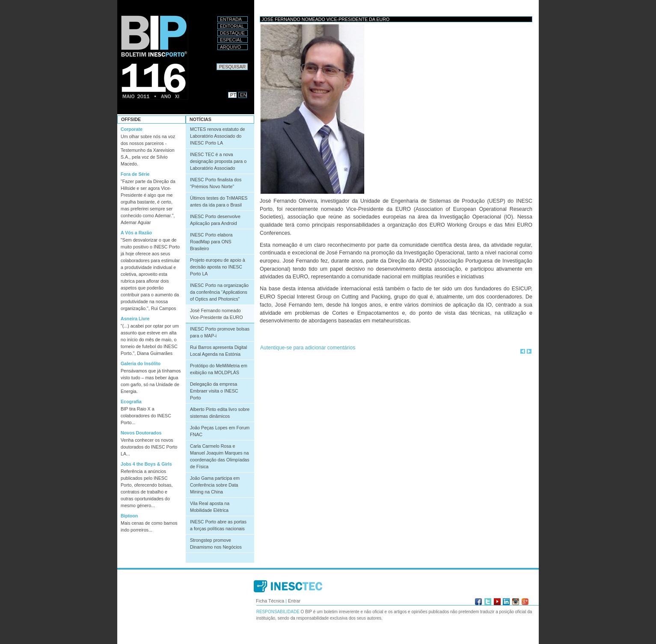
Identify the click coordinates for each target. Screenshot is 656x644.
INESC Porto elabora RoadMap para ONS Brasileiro (211, 242)
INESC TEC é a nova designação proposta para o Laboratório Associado (218, 161)
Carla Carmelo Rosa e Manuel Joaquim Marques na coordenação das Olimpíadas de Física (220, 456)
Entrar (294, 601)
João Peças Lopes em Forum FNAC (220, 431)
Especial (231, 40)
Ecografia (131, 402)
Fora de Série (135, 174)
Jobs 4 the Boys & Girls (146, 464)
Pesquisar (216, 63)
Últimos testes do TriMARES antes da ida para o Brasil (219, 201)
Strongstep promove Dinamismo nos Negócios (216, 544)
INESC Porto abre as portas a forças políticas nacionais (218, 525)
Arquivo (230, 47)
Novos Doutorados (141, 433)
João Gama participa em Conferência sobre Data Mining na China (215, 485)
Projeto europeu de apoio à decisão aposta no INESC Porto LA (218, 267)
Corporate (132, 129)
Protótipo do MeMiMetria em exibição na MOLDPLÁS (219, 369)
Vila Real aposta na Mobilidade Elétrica (210, 507)
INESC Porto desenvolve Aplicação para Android (215, 220)
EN (243, 95)
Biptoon (129, 516)
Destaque (232, 33)
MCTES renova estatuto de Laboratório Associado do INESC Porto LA (218, 136)
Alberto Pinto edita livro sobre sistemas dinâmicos (220, 413)
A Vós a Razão (136, 233)
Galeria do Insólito (141, 363)
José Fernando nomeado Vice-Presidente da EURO (217, 314)
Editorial (232, 26)
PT (233, 95)
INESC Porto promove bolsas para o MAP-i (220, 332)
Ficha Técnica (270, 601)
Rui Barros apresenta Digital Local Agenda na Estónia (218, 351)
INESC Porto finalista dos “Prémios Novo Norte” (216, 183)
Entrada (231, 19)
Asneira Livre (135, 319)
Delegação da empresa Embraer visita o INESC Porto (214, 391)
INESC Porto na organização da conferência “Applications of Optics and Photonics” (219, 292)
